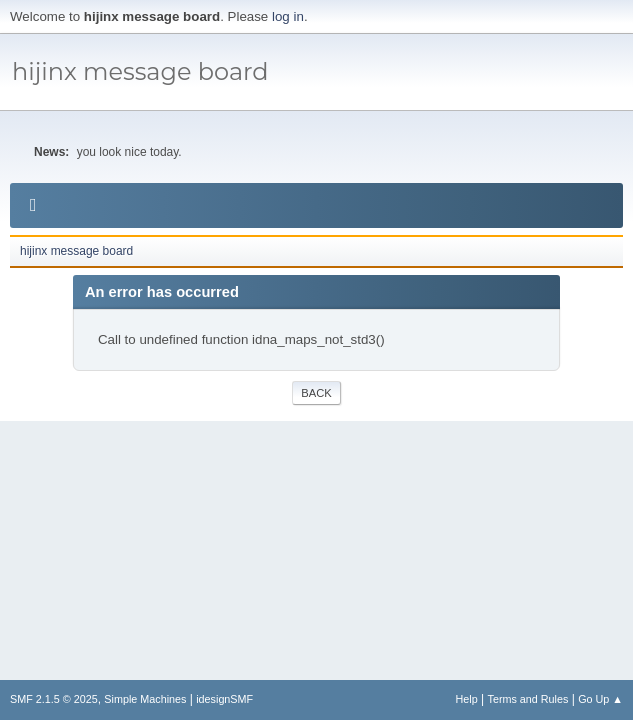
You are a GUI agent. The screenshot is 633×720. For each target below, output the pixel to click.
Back (316, 393)
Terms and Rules (528, 699)
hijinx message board (140, 71)
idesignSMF (224, 699)
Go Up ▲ (600, 699)
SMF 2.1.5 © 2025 (54, 699)
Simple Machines (145, 699)
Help (467, 699)
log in (288, 16)
